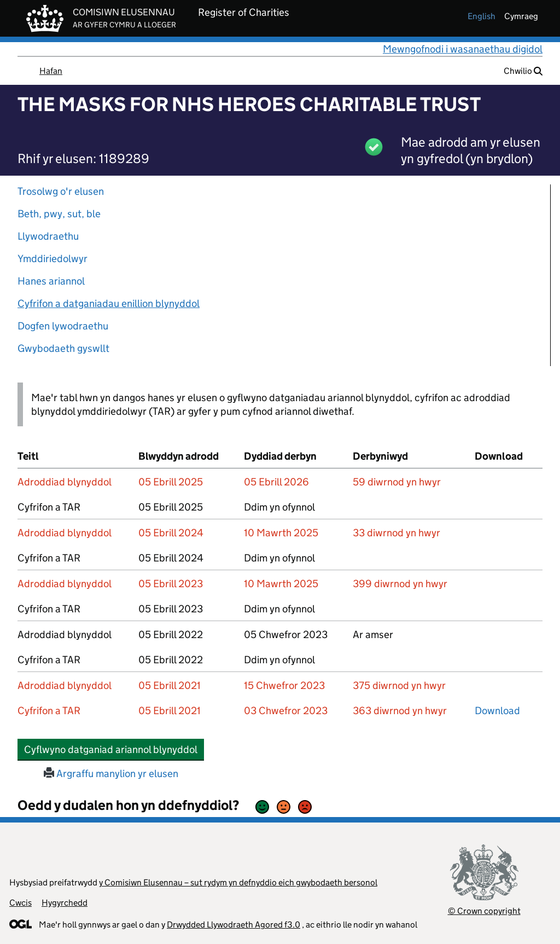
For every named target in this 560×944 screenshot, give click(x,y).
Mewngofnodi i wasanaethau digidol (463, 49)
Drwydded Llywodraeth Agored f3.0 (234, 925)
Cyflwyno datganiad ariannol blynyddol (114, 749)
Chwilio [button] (523, 71)
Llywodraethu (48, 236)
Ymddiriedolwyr (52, 259)
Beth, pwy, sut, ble (59, 214)
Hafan (51, 71)
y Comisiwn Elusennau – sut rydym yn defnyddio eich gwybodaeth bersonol (238, 882)
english (482, 16)
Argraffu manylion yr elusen (111, 774)
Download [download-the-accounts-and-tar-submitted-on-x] (497, 711)
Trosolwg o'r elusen (61, 191)
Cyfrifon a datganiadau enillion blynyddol (109, 303)
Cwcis (21, 903)
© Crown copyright (484, 911)
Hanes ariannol (51, 281)
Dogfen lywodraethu (63, 326)
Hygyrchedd (65, 903)
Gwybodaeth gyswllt (63, 348)
